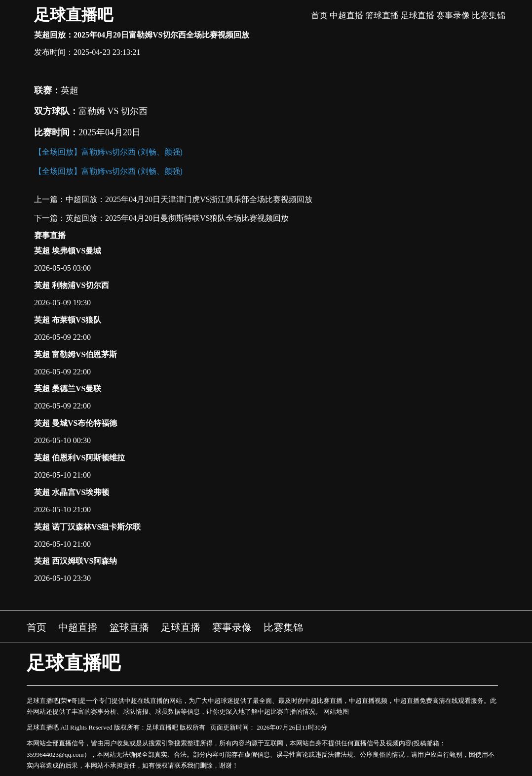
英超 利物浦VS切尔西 (72, 285)
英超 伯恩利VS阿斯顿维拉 (79, 458)
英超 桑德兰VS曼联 (68, 388)
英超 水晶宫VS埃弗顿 (72, 492)
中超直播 (346, 16)
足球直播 (418, 16)
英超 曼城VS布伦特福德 (76, 423)
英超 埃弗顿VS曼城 (68, 251)
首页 (319, 16)
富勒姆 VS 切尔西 (113, 111)
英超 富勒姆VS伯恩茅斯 (76, 354)
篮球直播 (382, 16)
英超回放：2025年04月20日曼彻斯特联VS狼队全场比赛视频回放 (177, 218)
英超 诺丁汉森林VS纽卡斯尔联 (87, 527)
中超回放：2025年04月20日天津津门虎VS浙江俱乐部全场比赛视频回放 (189, 199)
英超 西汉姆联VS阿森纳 (76, 561)
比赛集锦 (489, 16)
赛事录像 (453, 16)
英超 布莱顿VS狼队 (68, 320)
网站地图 (336, 712)
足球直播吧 (74, 15)
